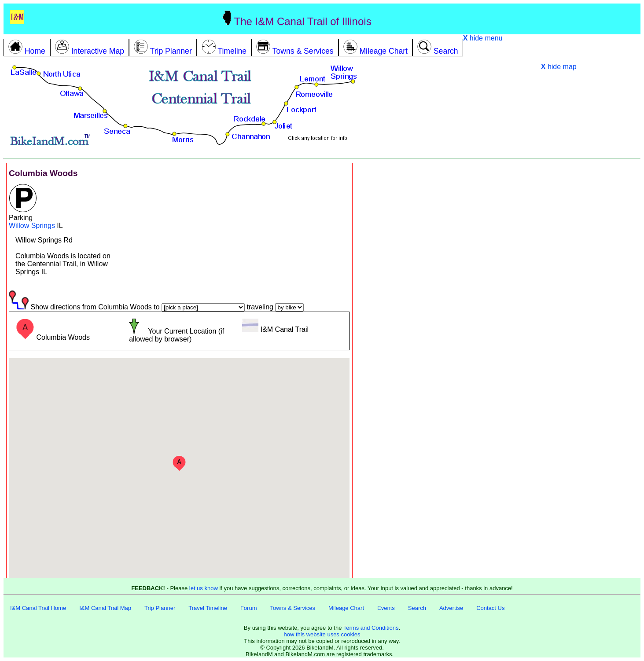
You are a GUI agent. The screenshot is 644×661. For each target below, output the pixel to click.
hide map (559, 67)
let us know (204, 588)
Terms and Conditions (371, 628)
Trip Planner (160, 608)
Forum (249, 608)
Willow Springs (32, 226)
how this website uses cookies (322, 634)
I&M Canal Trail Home (38, 608)
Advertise (451, 608)
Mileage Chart (346, 608)
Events (386, 608)
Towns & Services (293, 608)
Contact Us (490, 608)
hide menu (483, 38)
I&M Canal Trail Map (105, 608)
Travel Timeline (208, 608)
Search (417, 608)
